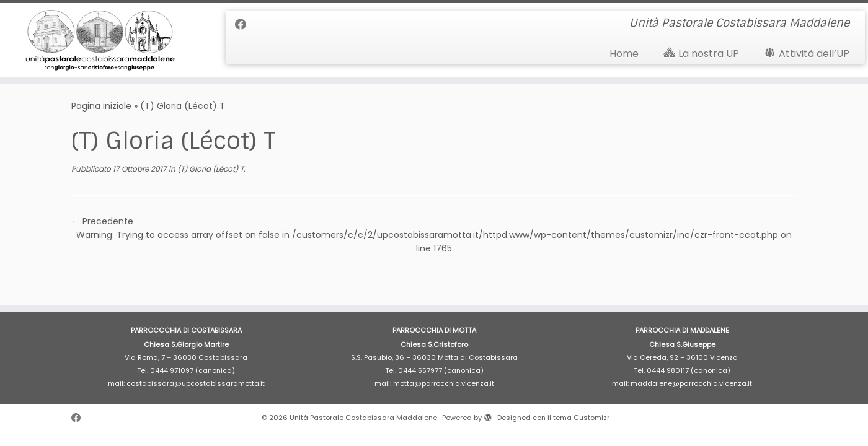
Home (624, 54)
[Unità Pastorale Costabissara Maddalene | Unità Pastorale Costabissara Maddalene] (100, 40)
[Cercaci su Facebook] (245, 24)
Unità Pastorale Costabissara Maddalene (363, 418)
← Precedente (102, 221)
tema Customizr (581, 418)
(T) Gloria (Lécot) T (210, 169)
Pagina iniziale (101, 106)
